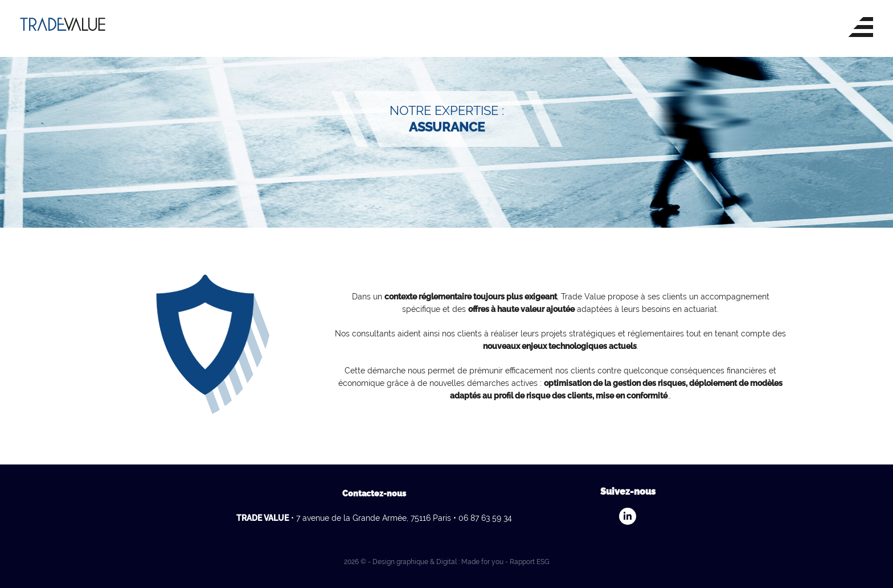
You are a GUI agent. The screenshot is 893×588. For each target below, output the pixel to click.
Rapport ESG (530, 562)
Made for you (482, 562)
